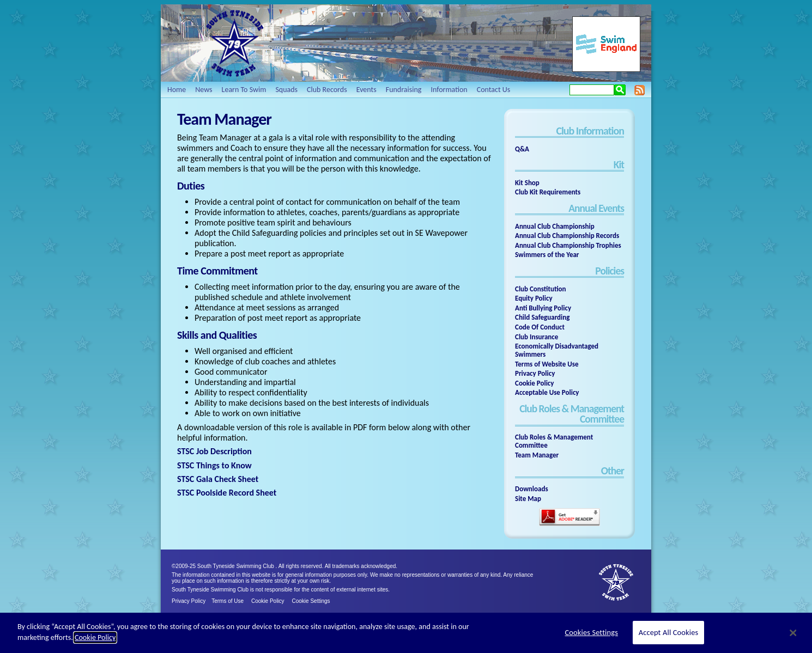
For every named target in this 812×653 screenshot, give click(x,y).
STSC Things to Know (214, 465)
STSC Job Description (214, 451)
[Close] (793, 633)
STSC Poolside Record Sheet (227, 493)
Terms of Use (228, 601)
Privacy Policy (189, 601)
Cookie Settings (311, 601)
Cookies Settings (592, 632)
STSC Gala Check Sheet (218, 479)
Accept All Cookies (669, 632)
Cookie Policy (268, 601)
